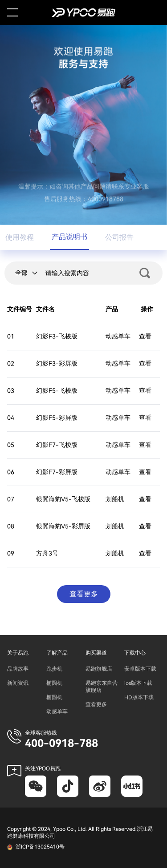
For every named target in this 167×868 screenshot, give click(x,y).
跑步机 (54, 669)
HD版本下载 (139, 697)
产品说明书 (69, 237)
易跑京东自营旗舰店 (102, 687)
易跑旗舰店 (99, 669)
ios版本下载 (138, 683)
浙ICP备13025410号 (40, 847)
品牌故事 (18, 669)
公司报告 (119, 237)
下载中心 (135, 653)
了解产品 (57, 653)
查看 (145, 336)
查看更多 (96, 704)
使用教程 (20, 237)
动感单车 (57, 711)
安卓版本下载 (140, 669)
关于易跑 (18, 653)
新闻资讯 (18, 683)
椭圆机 (54, 683)
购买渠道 (96, 653)
